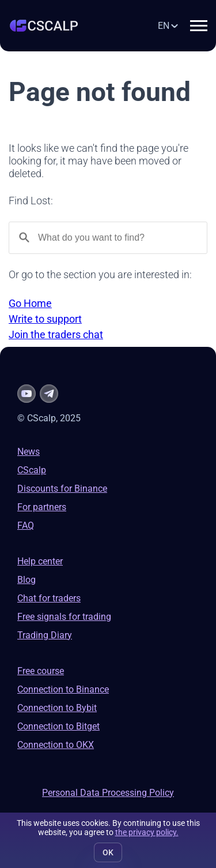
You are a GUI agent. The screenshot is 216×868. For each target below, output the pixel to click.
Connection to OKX (56, 745)
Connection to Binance (63, 689)
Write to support (45, 319)
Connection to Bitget (58, 726)
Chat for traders (49, 598)
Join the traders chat (56, 334)
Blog (26, 580)
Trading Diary (45, 635)
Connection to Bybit (57, 708)
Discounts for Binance (62, 489)
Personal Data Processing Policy (108, 793)
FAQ (26, 525)
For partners (42, 507)
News (29, 452)
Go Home (30, 303)
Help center (40, 561)
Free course (41, 671)
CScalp (32, 470)
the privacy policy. (147, 832)
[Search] (108, 238)
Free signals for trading (64, 617)
